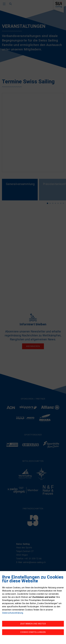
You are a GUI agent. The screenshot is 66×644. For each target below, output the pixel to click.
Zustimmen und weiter (33, 624)
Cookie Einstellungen (33, 632)
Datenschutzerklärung (13, 613)
